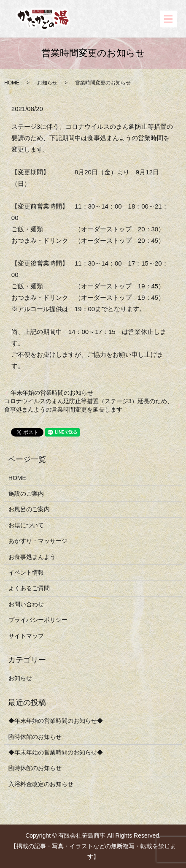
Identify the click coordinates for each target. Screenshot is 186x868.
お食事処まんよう (32, 557)
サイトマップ (26, 636)
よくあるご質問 (29, 588)
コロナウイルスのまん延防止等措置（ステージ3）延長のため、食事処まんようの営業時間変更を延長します (89, 405)
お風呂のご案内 (29, 509)
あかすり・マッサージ (38, 541)
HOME (12, 83)
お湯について (26, 525)
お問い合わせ (26, 604)
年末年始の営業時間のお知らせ (52, 393)
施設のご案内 (26, 494)
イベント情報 (26, 572)
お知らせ (47, 83)
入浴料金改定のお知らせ (41, 784)
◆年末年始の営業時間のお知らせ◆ (56, 721)
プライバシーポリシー (38, 620)
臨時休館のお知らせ (35, 737)
